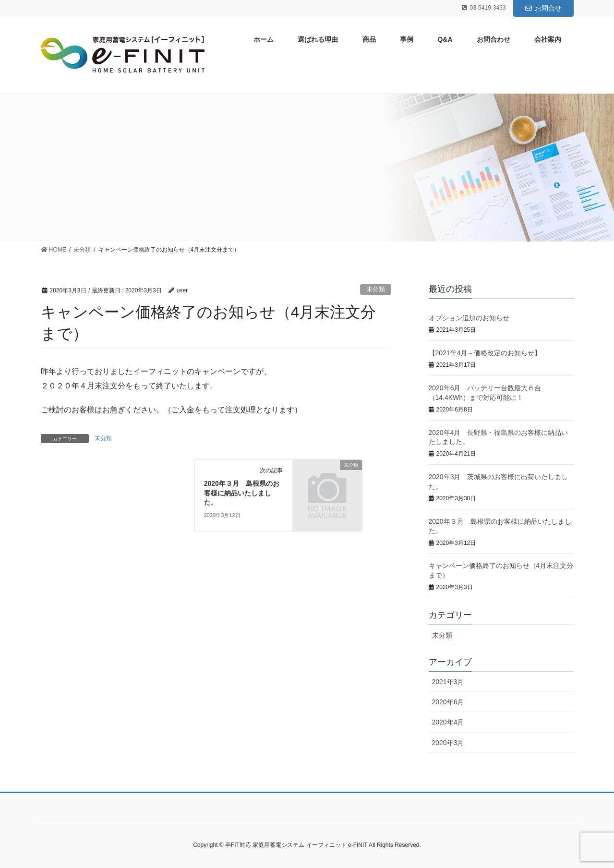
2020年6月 (448, 702)
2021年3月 (448, 682)
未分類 (376, 289)
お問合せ (543, 8)
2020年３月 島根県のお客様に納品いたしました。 (242, 493)
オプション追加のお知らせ (469, 318)
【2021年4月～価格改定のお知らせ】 (485, 353)
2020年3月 (448, 743)
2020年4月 (448, 722)
